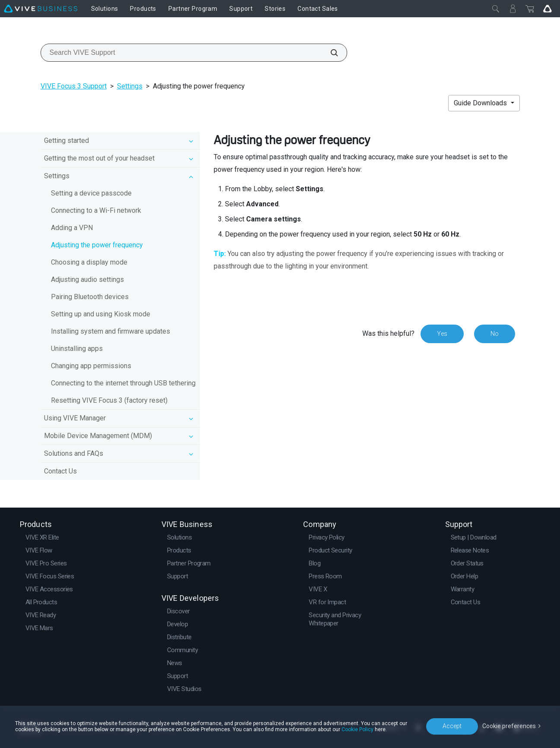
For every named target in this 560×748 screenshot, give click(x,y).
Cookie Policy (358, 729)
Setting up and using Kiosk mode (101, 314)
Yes (442, 334)
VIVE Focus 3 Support (74, 86)
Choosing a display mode (89, 262)
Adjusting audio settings (87, 279)
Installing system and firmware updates (111, 331)
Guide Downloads (481, 103)
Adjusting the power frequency (97, 245)
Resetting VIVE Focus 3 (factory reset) (109, 400)
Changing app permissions (91, 366)
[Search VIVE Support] (329, 53)
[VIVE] (41, 9)
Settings (130, 86)
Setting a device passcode (91, 193)
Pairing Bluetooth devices (90, 297)
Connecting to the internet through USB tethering (123, 383)
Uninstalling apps (77, 349)
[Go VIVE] (547, 9)
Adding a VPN (72, 228)
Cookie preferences (509, 726)
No (495, 334)
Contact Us (60, 471)
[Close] (496, 9)
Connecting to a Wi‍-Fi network (96, 210)
